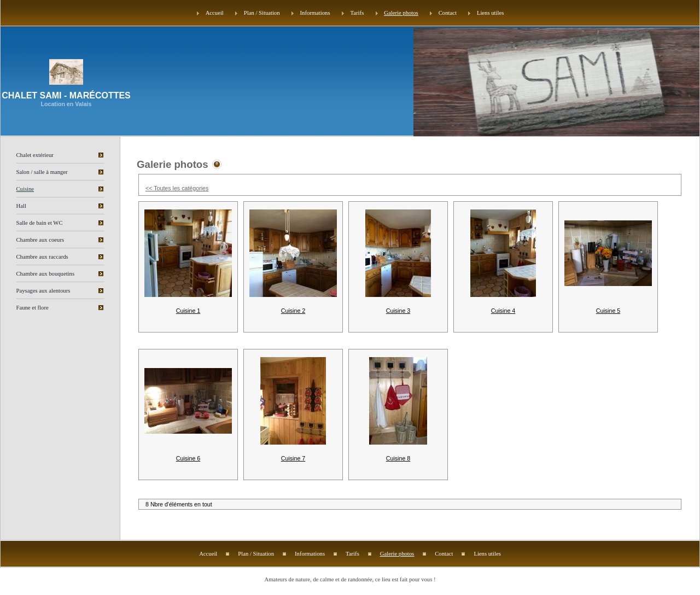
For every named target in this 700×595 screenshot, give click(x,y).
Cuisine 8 (398, 458)
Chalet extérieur (35, 155)
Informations (315, 13)
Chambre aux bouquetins (46, 274)
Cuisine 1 (188, 311)
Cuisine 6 (188, 458)
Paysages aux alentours (43, 291)
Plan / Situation (262, 13)
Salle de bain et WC (40, 223)
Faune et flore (33, 308)
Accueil (215, 13)
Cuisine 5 (608, 311)
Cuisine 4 (503, 311)
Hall (21, 206)
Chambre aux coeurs (40, 240)
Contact (448, 13)
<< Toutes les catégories (177, 188)
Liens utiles (490, 13)
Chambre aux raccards (42, 257)
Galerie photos (401, 13)
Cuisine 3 (398, 311)
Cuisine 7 (293, 458)
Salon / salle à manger (42, 172)
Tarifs (357, 13)
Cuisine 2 (293, 311)
